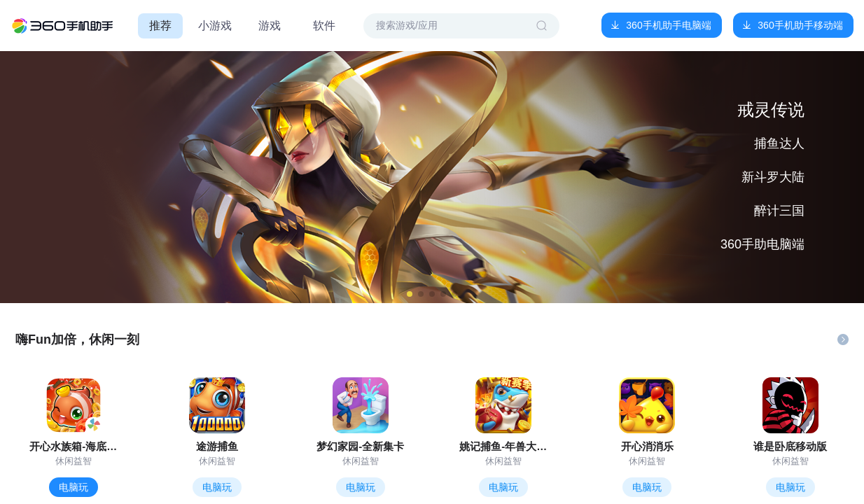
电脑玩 (74, 487)
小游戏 (215, 26)
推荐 (160, 26)
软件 (324, 26)
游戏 (270, 26)
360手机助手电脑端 (668, 25)
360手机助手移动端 (800, 25)
